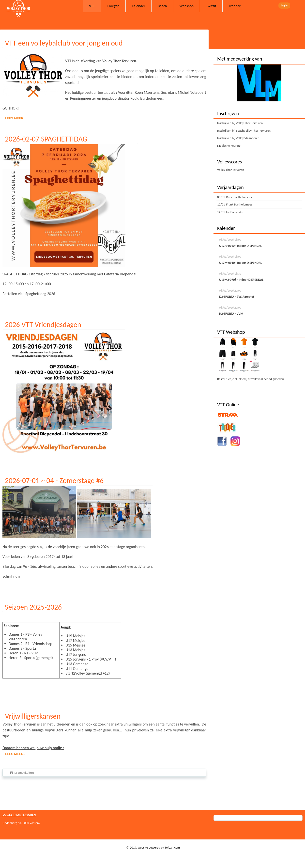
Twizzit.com (172, 847)
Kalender (138, 6)
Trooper (235, 6)
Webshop (186, 6)
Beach (162, 6)
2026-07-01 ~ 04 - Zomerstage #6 (54, 481)
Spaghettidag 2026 (40, 294)
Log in (284, 6)
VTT (92, 6)
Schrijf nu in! (13, 576)
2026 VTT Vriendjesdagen (43, 324)
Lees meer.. (15, 118)
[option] (259, 83)
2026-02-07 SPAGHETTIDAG (46, 139)
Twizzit (211, 6)
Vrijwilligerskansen (33, 716)
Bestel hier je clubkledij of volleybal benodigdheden (251, 379)
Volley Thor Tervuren (231, 170)
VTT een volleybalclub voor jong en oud (64, 43)
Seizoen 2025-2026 (33, 607)
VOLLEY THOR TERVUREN (19, 815)
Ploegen (113, 6)
